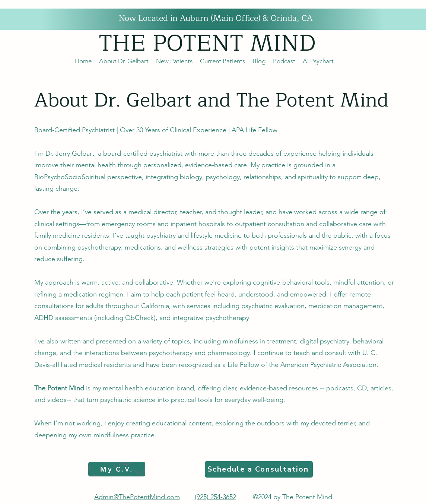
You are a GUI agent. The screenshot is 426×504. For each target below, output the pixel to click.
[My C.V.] (117, 469)
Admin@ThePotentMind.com (137, 497)
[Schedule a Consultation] (259, 469)
